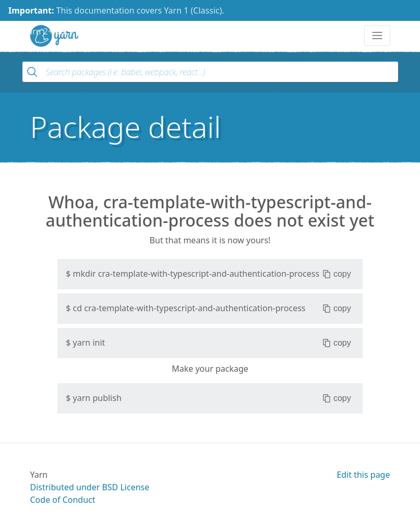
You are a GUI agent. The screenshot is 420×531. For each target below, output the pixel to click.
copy (337, 274)
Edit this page (363, 475)
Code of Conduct (63, 500)
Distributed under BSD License (90, 487)
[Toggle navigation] (377, 36)
